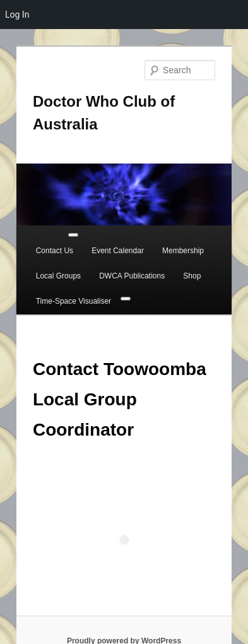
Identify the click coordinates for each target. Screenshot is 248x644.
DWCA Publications (132, 276)
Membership (183, 251)
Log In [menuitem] (17, 15)
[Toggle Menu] (73, 235)
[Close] (126, 299)
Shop (192, 276)
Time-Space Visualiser (74, 301)
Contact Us (55, 251)
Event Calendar (118, 251)
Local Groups (58, 276)
